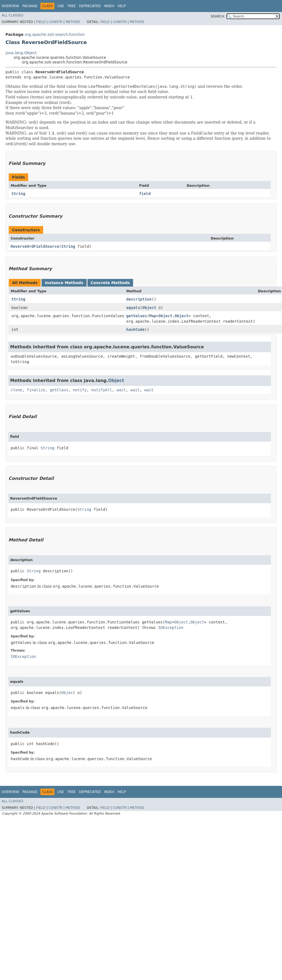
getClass (59, 390)
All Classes (12, 15)
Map (153, 316)
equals (133, 308)
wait (121, 390)
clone (16, 390)
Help (122, 6)
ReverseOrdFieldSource (35, 246)
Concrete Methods (110, 283)
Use (61, 6)
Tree (71, 6)
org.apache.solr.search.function (55, 34)
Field (41, 22)
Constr (55, 22)
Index (109, 6)
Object (149, 308)
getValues (137, 316)
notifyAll (102, 390)
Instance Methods (64, 283)
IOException (171, 628)
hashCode (135, 329)
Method (73, 22)
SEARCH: (218, 16)
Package (30, 6)
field (145, 194)
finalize (36, 390)
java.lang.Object (21, 53)
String (18, 194)
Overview (10, 6)
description (139, 299)
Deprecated (90, 6)
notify (80, 390)
